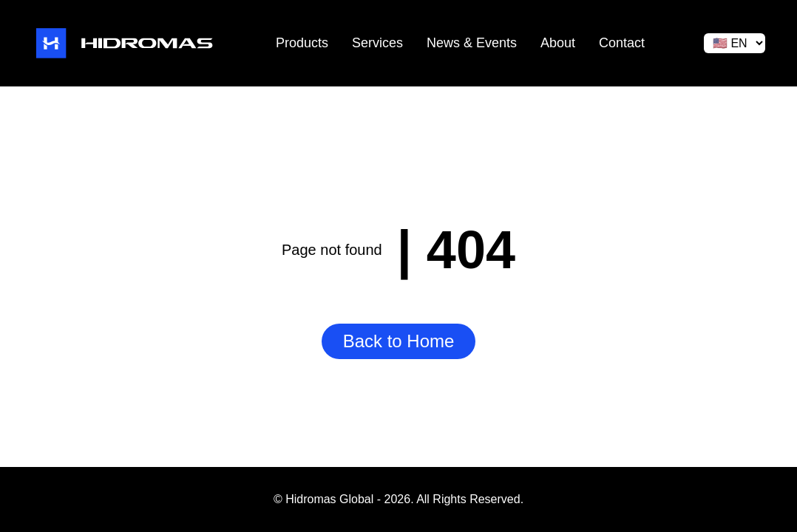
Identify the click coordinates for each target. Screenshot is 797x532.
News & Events (472, 43)
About (558, 43)
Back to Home (399, 341)
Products (302, 43)
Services (377, 43)
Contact (622, 43)
